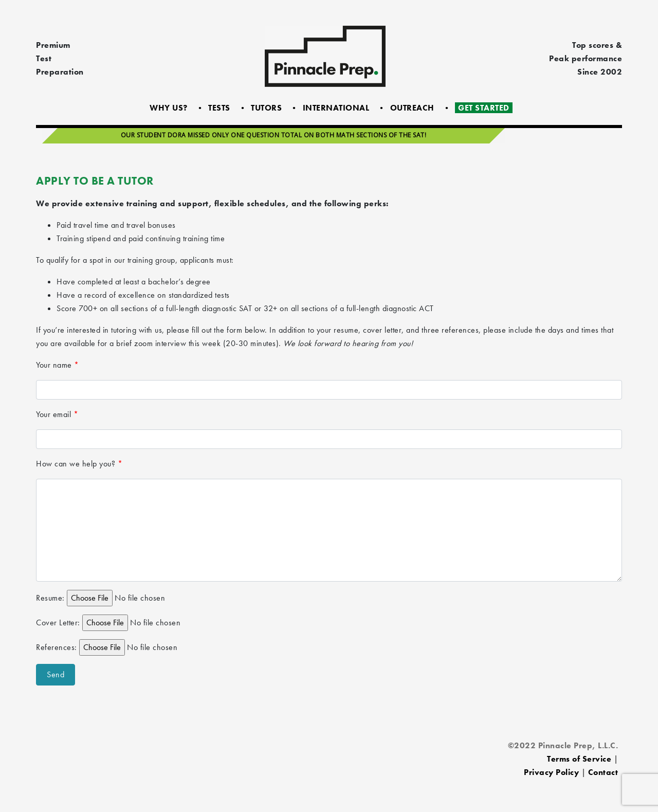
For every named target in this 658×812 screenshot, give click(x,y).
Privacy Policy (551, 772)
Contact (603, 772)
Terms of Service (579, 759)
